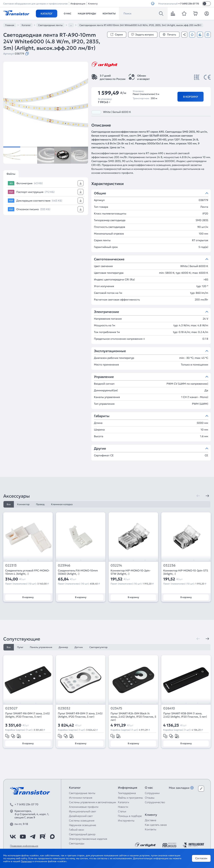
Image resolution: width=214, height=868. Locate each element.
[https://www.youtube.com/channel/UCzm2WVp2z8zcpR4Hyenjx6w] (23, 837)
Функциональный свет (83, 811)
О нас (68, 14)
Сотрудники (152, 793)
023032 (64, 708)
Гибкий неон (76, 830)
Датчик (79, 647)
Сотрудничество (155, 802)
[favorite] (184, 14)
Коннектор (23, 504)
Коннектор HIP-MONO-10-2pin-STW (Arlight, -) (131, 572)
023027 (11, 708)
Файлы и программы (130, 798)
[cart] (195, 14)
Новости (123, 807)
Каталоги (123, 802)
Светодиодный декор (82, 834)
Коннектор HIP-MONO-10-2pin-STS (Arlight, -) (186, 572)
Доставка (150, 820)
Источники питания (81, 798)
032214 (116, 565)
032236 (169, 565)
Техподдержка (127, 793)
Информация (78, 4)
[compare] (173, 14)
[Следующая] (207, 496)
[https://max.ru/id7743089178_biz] (52, 837)
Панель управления (41, 647)
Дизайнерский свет (81, 816)
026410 (169, 708)
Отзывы (150, 798)
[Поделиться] (184, 35)
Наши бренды (87, 14)
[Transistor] (16, 13)
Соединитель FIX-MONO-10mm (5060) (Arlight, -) (78, 572)
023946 (64, 565)
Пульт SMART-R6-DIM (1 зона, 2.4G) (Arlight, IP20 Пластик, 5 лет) (27, 715)
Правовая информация (24, 846)
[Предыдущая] (198, 496)
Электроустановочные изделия (88, 839)
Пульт (20, 647)
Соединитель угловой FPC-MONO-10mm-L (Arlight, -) (27, 572)
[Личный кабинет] (207, 14)
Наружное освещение (83, 825)
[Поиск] (161, 14)
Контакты (109, 14)
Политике (26, 861)
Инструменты (126, 820)
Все (9, 504)
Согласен (201, 858)
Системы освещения (82, 820)
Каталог (47, 14)
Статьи (122, 811)
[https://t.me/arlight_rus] (33, 837)
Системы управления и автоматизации (92, 802)
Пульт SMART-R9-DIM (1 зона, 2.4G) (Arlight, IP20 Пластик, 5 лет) (80, 715)
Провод (40, 504)
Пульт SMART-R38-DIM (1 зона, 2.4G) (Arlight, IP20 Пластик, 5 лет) (185, 715)
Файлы (11, 174)
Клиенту (93, 4)
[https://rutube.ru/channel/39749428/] (43, 837)
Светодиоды (77, 843)
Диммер (63, 647)
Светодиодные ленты (82, 793)
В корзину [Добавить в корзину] (191, 97)
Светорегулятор (98, 647)
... (71, 25)
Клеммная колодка (62, 504)
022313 (11, 565)
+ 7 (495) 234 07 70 (189, 4)
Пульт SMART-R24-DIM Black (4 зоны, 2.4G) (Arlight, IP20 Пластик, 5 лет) (133, 717)
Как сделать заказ (156, 825)
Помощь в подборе (130, 816)
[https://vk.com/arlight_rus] (13, 837)
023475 (116, 708)
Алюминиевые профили (84, 807)
